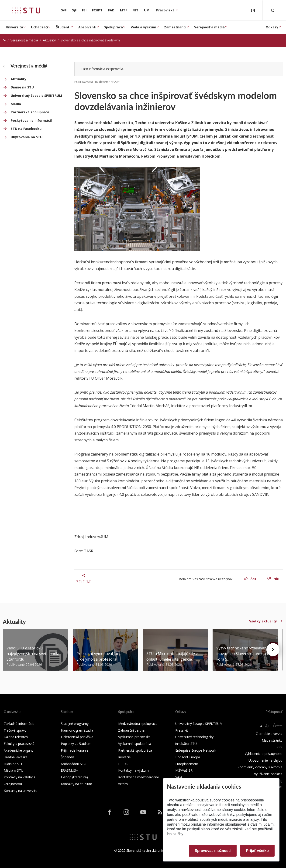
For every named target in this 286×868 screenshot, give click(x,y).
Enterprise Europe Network (196, 750)
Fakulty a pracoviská (19, 744)
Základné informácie (19, 724)
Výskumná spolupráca (135, 744)
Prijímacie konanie (75, 750)
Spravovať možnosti (213, 851)
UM (147, 10)
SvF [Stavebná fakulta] (64, 10)
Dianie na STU (22, 87)
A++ (277, 725)
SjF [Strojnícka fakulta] (74, 10)
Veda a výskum (143, 27)
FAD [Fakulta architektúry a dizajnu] (111, 10)
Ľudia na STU (14, 764)
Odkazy (272, 27)
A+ (267, 726)
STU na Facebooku (26, 129)
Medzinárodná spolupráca (138, 724)
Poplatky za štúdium (76, 744)
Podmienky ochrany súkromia (260, 767)
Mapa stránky (272, 740)
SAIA (179, 777)
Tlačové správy (15, 730)
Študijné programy (75, 724)
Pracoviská (166, 10)
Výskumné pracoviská (134, 737)
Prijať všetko (258, 851)
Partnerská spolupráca (30, 112)
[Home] (4, 40)
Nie (273, 579)
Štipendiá (68, 757)
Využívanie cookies (268, 774)
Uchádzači (40, 27)
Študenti (63, 27)
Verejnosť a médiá (209, 27)
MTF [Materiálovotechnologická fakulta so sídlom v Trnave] (124, 10)
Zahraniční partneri (132, 730)
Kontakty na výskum (133, 770)
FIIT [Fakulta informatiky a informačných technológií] (136, 10)
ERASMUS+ (69, 770)
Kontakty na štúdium (76, 784)
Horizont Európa (188, 757)
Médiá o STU (14, 770)
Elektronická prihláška (77, 737)
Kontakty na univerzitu (21, 791)
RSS (279, 747)
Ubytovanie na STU (27, 137)
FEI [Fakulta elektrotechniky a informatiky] (84, 10)
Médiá (16, 104)
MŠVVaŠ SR (184, 770)
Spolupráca (114, 27)
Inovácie (124, 757)
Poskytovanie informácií (31, 120)
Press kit (182, 730)
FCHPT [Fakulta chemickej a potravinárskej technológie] (97, 10)
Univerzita (14, 27)
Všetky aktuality (263, 621)
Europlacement (187, 764)
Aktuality (49, 40)
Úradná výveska (16, 757)
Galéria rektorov (16, 737)
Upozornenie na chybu (265, 760)
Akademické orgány (19, 750)
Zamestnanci (175, 27)
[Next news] (273, 650)
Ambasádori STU (74, 764)
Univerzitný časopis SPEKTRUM (36, 96)
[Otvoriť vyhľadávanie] (273, 10)
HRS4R (123, 764)
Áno (250, 579)
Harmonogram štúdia (77, 730)
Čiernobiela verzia (269, 734)
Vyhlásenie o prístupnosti (264, 754)
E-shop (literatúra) (74, 777)
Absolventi (87, 27)
